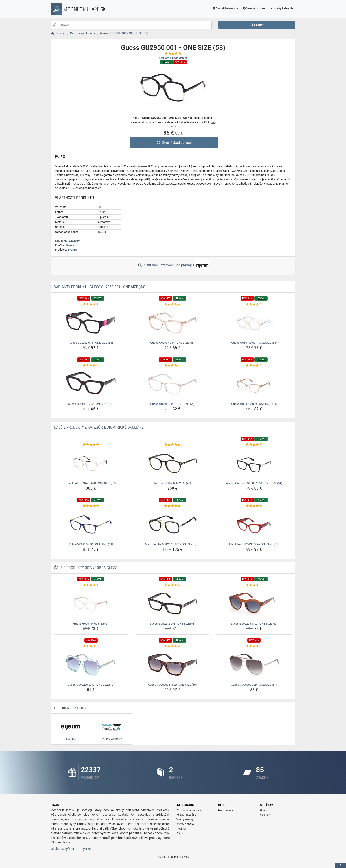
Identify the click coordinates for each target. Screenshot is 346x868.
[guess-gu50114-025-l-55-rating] (91, 585)
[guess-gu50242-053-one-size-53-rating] (172, 585)
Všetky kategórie (282, 8)
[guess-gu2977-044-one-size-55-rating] (172, 304)
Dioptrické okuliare (225, 8)
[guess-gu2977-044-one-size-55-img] (172, 323)
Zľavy (180, 833)
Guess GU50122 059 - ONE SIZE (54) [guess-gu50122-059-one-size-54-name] (254, 404)
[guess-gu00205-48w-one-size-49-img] (254, 604)
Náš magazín (226, 810)
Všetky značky (185, 819)
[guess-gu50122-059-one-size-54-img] (254, 384)
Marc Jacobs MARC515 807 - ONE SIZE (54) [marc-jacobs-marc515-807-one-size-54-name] (172, 544)
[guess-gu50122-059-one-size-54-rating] (254, 366)
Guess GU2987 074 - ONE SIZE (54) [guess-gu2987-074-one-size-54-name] (91, 343)
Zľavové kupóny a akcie (190, 810)
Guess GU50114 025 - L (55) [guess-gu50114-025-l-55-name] (91, 624)
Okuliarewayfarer (63, 849)
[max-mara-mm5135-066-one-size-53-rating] (254, 506)
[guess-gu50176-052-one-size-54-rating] (91, 366)
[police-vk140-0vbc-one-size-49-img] (91, 525)
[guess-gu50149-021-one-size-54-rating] (254, 304)
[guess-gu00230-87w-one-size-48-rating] (91, 646)
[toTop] (340, 865)
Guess (70, 245)
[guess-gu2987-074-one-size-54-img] (91, 323)
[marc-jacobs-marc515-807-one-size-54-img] (172, 525)
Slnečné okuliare (254, 8)
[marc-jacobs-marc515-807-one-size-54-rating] (172, 506)
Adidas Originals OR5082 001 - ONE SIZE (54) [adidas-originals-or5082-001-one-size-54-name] (254, 483)
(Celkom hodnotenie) (173, 58)
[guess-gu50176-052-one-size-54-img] (91, 384)
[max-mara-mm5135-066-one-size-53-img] (254, 525)
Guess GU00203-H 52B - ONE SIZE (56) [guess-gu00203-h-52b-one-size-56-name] (172, 685)
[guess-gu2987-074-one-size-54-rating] (91, 304)
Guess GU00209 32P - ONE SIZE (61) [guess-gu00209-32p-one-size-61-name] (254, 685)
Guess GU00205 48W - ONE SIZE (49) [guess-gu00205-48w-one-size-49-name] (254, 624)
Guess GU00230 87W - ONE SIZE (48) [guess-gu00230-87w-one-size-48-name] (91, 685)
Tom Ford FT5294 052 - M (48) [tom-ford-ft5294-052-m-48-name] (172, 483)
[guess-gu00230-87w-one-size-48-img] (91, 665)
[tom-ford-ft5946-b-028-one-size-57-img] (91, 463)
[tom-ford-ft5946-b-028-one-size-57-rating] (91, 445)
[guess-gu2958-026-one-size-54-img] (172, 384)
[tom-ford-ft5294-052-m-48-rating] (172, 445)
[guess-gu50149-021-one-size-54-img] (254, 323)
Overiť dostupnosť (174, 142)
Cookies (265, 815)
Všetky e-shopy (185, 824)
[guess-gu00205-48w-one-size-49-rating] (254, 585)
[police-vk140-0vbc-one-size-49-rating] (91, 506)
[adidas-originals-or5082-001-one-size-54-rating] (254, 445)
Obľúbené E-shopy (70, 708)
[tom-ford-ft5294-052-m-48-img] (172, 463)
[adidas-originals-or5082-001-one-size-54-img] (254, 463)
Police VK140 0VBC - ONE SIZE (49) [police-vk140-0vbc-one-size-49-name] (91, 544)
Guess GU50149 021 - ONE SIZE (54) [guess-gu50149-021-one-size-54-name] (254, 343)
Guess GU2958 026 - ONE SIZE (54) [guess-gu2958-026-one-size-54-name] (172, 404)
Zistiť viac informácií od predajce (173, 266)
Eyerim (72, 250)
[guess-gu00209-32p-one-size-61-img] (254, 665)
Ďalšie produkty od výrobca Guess (86, 568)
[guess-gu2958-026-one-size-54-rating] (172, 366)
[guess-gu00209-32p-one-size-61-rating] (254, 646)
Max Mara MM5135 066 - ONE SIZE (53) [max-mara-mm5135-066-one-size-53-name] (254, 544)
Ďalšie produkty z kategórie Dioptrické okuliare (99, 427)
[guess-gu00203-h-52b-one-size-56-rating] (172, 646)
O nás (264, 810)
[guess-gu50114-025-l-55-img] (91, 604)
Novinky (181, 829)
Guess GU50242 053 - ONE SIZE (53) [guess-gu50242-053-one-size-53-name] (172, 624)
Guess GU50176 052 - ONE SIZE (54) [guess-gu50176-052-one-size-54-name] (91, 404)
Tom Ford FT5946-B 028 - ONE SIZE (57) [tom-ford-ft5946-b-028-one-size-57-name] (91, 483)
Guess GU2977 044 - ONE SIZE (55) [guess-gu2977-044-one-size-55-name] (172, 343)
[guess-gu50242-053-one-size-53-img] (172, 604)
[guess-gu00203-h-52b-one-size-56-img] (172, 665)
